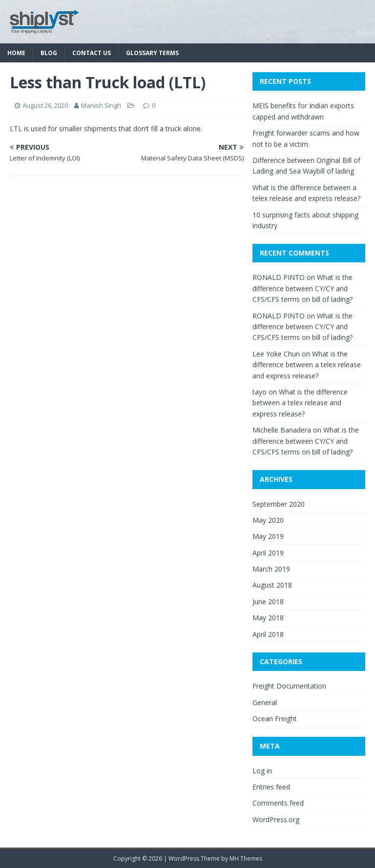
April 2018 (268, 634)
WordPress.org (276, 819)
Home (16, 53)
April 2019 (268, 553)
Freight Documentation (289, 686)
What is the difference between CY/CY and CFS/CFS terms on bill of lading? (302, 288)
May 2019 (268, 536)
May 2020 (268, 520)
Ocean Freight (275, 719)
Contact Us (92, 53)
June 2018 (268, 602)
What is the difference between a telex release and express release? (307, 365)
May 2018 (268, 618)
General (265, 702)
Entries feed (271, 787)
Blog (49, 53)
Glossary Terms (152, 53)
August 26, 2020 (45, 105)
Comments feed (278, 803)
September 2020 (279, 504)
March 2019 (271, 569)
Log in (262, 771)
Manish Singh (101, 105)
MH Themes (246, 858)
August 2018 (272, 585)
